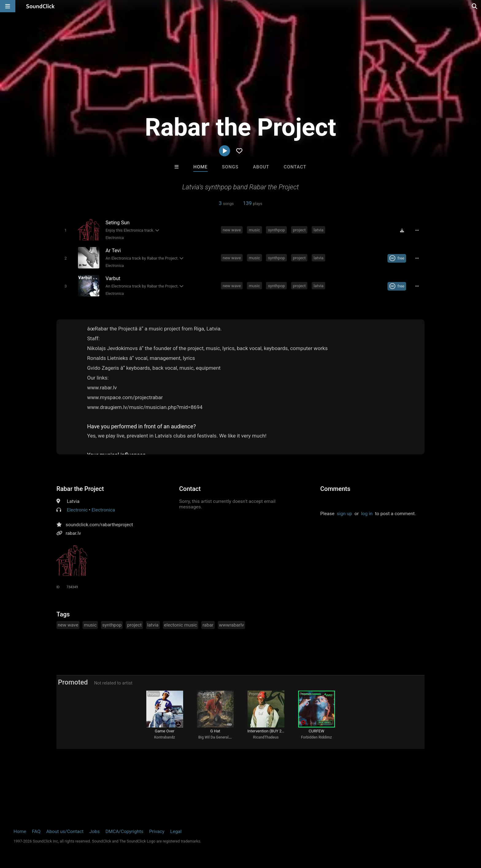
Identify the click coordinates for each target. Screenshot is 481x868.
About (261, 167)
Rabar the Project (80, 489)
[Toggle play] (65, 230)
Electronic (77, 510)
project (299, 230)
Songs (230, 167)
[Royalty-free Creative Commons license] (397, 258)
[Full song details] (417, 230)
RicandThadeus (266, 737)
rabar (208, 625)
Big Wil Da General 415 (217, 737)
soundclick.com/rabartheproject (99, 525)
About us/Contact (65, 831)
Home (200, 167)
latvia (318, 230)
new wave (232, 230)
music (254, 230)
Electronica (115, 238)
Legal (176, 831)
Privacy (157, 831)
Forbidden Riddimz (316, 737)
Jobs (94, 831)
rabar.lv (73, 533)
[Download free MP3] (402, 230)
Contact (295, 167)
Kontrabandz (164, 737)
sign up (344, 514)
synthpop (276, 230)
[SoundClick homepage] (40, 6)
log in (367, 514)
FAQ (36, 831)
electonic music (181, 625)
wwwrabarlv (231, 625)
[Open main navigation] (8, 6)
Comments (335, 489)
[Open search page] (475, 6)
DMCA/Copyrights (125, 831)
